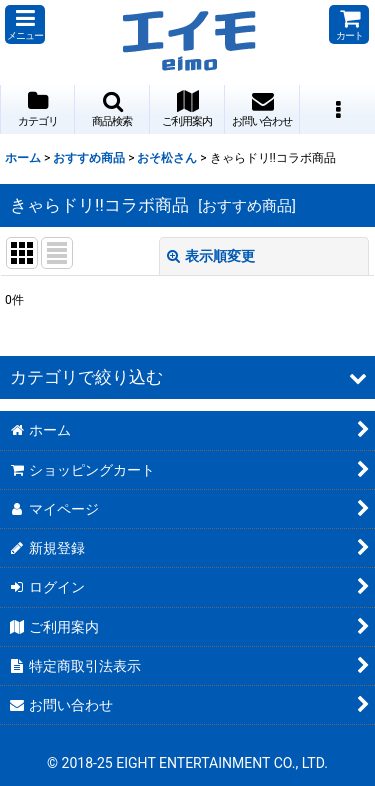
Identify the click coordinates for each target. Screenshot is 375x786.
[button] (25, 24)
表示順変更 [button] (211, 256)
